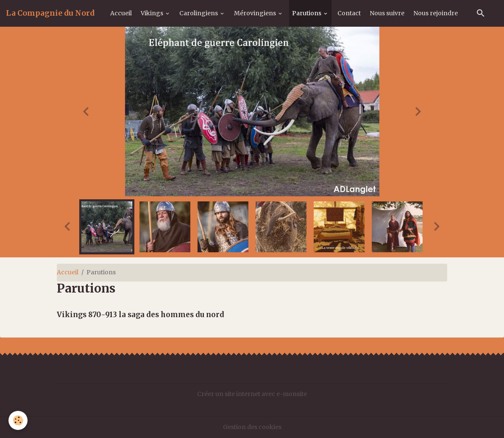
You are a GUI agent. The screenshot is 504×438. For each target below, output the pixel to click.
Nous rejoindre (436, 13)
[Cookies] (18, 420)
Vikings (153, 13)
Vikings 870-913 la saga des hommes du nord (141, 315)
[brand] (50, 13)
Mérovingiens (256, 13)
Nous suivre (387, 13)
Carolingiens (199, 13)
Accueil (121, 13)
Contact (349, 13)
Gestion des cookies (252, 427)
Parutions (307, 13)
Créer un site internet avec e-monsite (252, 394)
